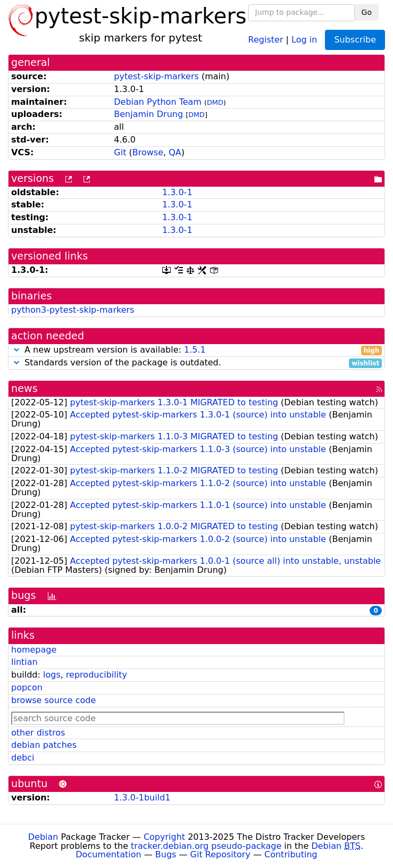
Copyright (164, 837)
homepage (34, 650)
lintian (24, 662)
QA (175, 152)
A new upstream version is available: (196, 350)
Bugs (166, 854)
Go (367, 12)
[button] (16, 350)
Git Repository (220, 854)
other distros (38, 733)
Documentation (108, 854)
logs (52, 675)
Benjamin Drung (148, 114)
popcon (27, 687)
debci (23, 758)
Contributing (291, 854)
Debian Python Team (158, 102)
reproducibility (97, 675)
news (24, 389)
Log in (304, 39)
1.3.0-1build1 (142, 798)
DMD (215, 102)
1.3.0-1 (177, 192)
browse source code (53, 700)
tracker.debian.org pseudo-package (206, 846)
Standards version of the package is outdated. (196, 363)
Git (120, 152)
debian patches (44, 745)
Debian (43, 837)
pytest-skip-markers (156, 76)
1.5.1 (195, 350)
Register (266, 39)
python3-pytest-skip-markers (73, 310)
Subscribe (355, 40)
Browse (148, 152)
